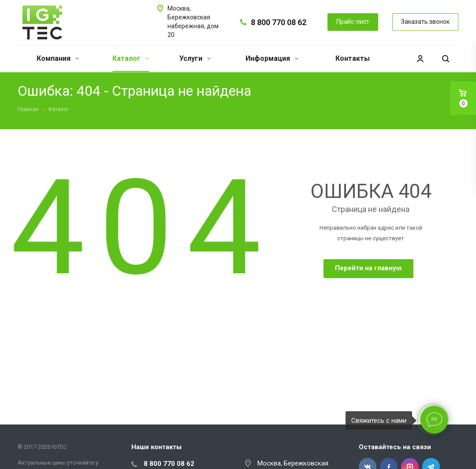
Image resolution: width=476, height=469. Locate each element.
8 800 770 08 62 (279, 22)
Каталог (131, 58)
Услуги (195, 58)
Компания (58, 58)
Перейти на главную (368, 268)
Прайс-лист (353, 22)
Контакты (353, 58)
